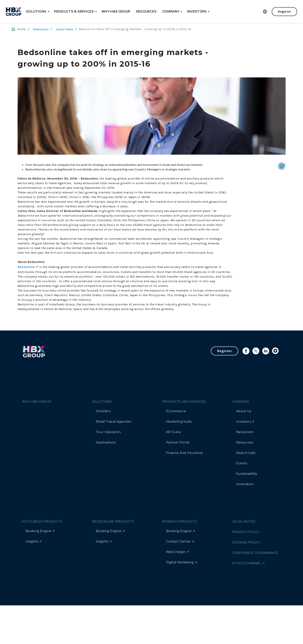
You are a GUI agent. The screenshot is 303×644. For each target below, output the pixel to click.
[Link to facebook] (246, 351)
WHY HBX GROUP (116, 11)
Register (284, 11)
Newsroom (41, 29)
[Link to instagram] (276, 351)
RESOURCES (146, 11)
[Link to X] (256, 351)
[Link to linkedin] (266, 351)
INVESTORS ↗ (198, 11)
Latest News (65, 29)
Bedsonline (26, 267)
